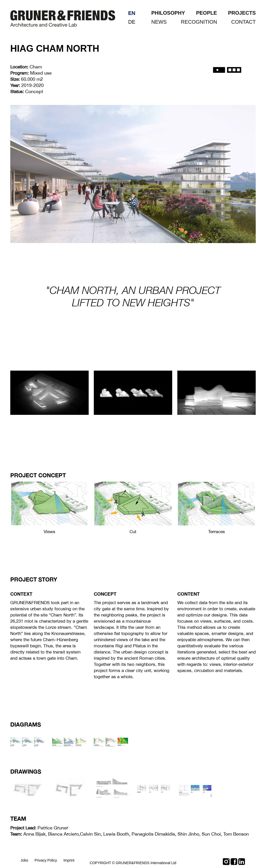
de (132, 22)
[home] (63, 16)
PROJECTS (242, 13)
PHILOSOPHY (168, 13)
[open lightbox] (49, 504)
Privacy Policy (46, 860)
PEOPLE (207, 13)
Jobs (24, 860)
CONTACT (244, 22)
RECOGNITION (199, 22)
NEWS (159, 22)
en (132, 13)
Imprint (69, 860)
